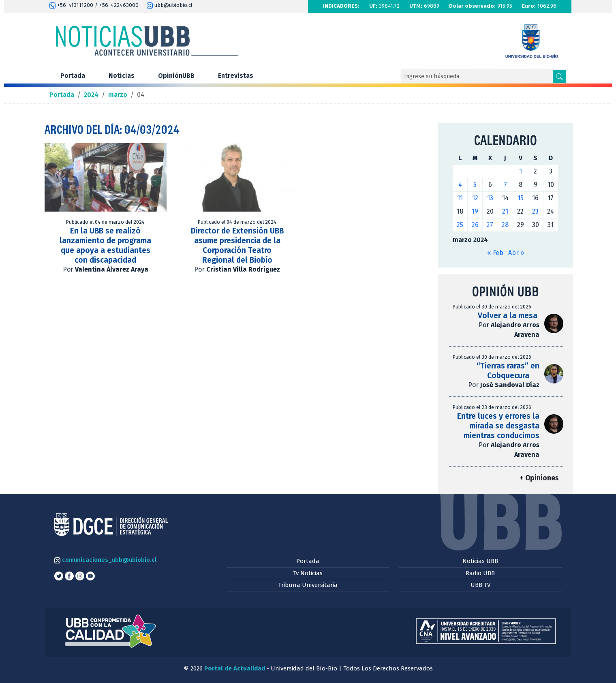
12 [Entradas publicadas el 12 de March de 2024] (475, 198)
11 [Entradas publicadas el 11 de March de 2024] (460, 198)
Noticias (122, 76)
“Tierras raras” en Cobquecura (508, 371)
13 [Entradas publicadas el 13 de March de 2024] (490, 198)
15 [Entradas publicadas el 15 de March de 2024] (521, 198)
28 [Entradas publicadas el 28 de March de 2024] (505, 225)
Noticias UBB (480, 561)
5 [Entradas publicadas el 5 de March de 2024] (475, 185)
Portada (73, 76)
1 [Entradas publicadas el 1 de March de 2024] (521, 171)
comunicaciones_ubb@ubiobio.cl (105, 560)
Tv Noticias (308, 573)
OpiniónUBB (176, 76)
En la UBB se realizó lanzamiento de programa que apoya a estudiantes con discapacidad (105, 245)
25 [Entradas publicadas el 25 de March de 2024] (460, 225)
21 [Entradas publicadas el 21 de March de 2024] (505, 211)
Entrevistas (236, 76)
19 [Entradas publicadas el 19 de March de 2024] (475, 211)
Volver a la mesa (509, 316)
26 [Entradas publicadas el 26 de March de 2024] (475, 225)
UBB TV (480, 585)
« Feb (495, 253)
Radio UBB (480, 573)
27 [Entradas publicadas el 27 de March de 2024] (490, 225)
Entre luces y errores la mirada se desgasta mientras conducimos (498, 426)
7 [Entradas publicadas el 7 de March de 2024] (505, 185)
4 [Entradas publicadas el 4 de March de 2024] (460, 185)
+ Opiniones (539, 478)
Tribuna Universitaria (308, 585)
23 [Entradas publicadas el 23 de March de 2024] (535, 211)
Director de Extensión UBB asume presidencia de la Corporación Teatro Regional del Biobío (237, 245)
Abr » (516, 253)
